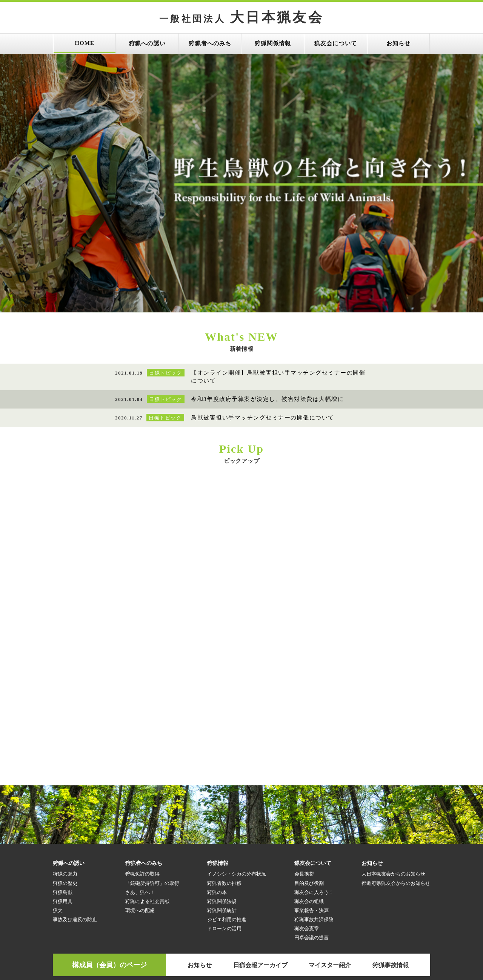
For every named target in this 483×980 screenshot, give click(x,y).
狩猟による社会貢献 (147, 811)
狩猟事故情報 (391, 875)
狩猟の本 (217, 802)
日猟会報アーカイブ (260, 875)
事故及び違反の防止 (75, 829)
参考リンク (92, 899)
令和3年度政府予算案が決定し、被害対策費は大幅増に (267, 309)
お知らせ (200, 875)
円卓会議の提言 (311, 847)
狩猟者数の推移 (224, 793)
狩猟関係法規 (222, 811)
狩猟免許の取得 (142, 784)
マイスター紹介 (330, 875)
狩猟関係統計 (222, 820)
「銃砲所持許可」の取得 (152, 793)
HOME (61, 899)
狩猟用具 (63, 811)
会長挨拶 (304, 784)
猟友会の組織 (309, 811)
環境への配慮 (140, 820)
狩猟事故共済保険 (314, 829)
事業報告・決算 (311, 820)
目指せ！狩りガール (67, 932)
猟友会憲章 (307, 838)
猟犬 (58, 820)
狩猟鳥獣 (63, 802)
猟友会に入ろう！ (314, 802)
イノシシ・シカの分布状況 (237, 784)
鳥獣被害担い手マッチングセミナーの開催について (263, 327)
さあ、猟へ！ (140, 802)
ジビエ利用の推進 (227, 829)
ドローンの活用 (224, 838)
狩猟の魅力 (65, 784)
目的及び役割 (309, 793)
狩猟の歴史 (65, 793)
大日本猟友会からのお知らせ (393, 784)
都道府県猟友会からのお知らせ (396, 793)
